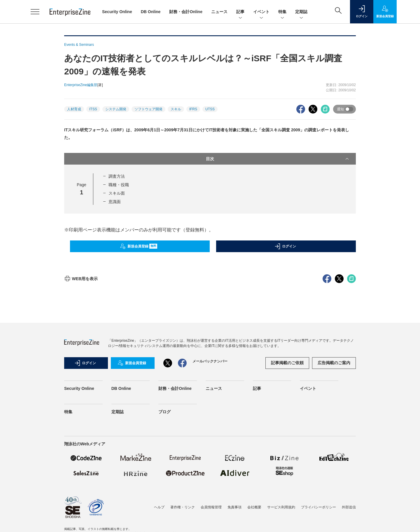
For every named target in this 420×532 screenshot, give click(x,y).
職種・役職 (119, 185)
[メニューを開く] (35, 12)
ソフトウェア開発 (148, 109)
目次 (278, 159)
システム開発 (116, 109)
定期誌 (301, 12)
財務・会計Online (186, 12)
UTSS (210, 109)
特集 (282, 12)
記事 (240, 12)
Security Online (117, 12)
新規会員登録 (139, 246)
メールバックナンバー (210, 466)
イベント (261, 12)
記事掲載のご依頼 (287, 468)
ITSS (93, 109)
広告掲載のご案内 (334, 468)
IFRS (193, 109)
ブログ (164, 517)
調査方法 (117, 176)
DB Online (151, 12)
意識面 (115, 202)
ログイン (285, 246)
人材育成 (74, 109)
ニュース (219, 12)
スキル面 (117, 193)
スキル (176, 109)
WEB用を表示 (81, 384)
